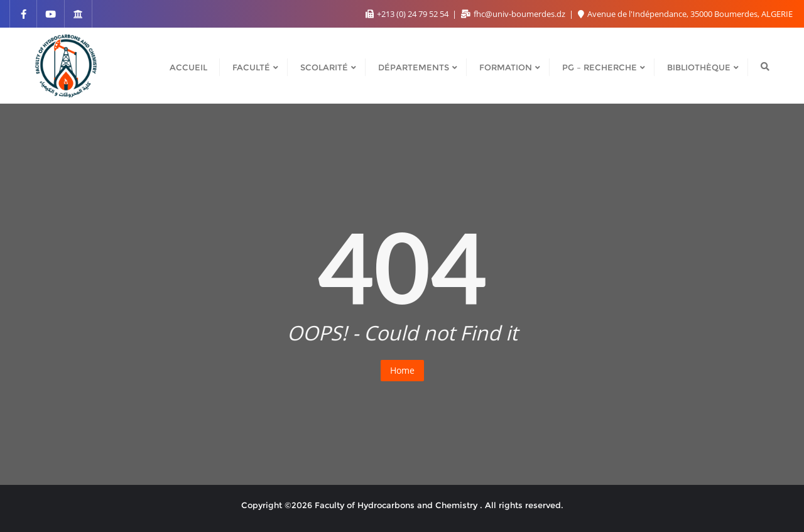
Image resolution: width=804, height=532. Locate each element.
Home (402, 370)
